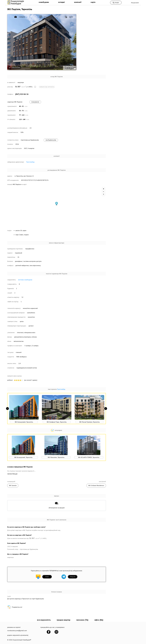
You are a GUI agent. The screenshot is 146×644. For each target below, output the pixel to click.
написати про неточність (47, 87)
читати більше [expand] (12, 474)
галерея (93, 17)
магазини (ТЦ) (82, 620)
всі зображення (15, 67)
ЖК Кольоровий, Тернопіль (24, 422)
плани (93, 25)
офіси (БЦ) (99, 620)
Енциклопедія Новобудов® (22, 640)
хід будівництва (51, 140)
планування (35, 102)
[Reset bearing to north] (104, 194)
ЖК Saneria (13, 485)
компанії (78, 2)
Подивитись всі (15, 607)
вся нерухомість (44, 620)
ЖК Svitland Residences (96, 485)
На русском (135, 3)
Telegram (73, 577)
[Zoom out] (104, 192)
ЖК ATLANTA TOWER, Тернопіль (89, 457)
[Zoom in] (104, 189)
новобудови (44, 2)
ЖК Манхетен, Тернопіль (56, 457)
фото (92, 34)
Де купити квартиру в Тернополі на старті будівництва (26, 599)
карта (93, 2)
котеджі (61, 2)
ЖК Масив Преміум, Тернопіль (89, 422)
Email (47, 577)
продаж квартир (64, 620)
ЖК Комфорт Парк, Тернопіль (57, 422)
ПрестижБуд (30, 162)
